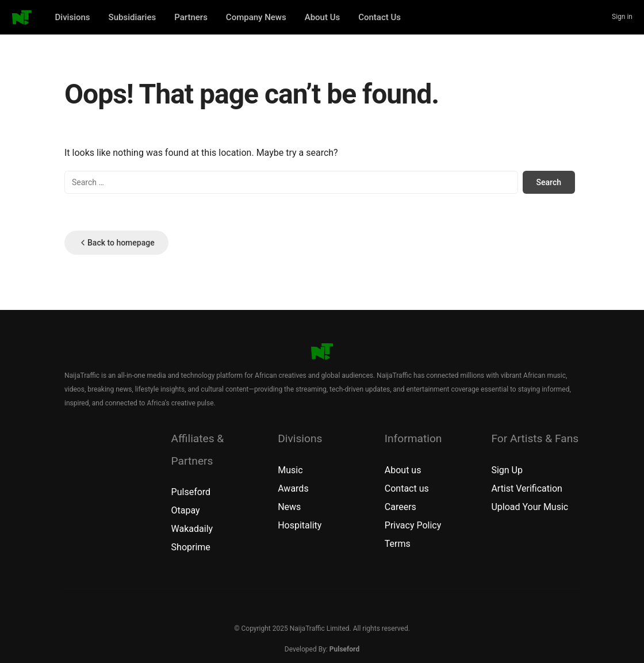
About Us (323, 17)
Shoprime (191, 547)
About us (403, 470)
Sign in (622, 17)
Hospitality (300, 525)
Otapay (186, 510)
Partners (191, 17)
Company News (256, 17)
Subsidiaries (133, 17)
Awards (293, 488)
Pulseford (191, 492)
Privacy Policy (413, 525)
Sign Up (507, 470)
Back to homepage (116, 243)
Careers (400, 507)
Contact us (407, 488)
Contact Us (379, 17)
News (289, 507)
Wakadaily (192, 529)
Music (290, 470)
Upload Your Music (530, 507)
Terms (398, 544)
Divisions (73, 17)
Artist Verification (527, 488)
